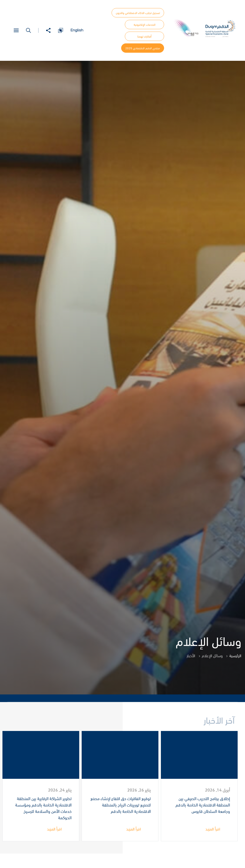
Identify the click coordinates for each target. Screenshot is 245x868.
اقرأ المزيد (213, 829)
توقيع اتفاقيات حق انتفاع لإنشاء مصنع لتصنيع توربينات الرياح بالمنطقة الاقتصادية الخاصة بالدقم (121, 805)
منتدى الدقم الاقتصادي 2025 (143, 48)
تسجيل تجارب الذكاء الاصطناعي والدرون (138, 13)
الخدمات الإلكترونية (145, 25)
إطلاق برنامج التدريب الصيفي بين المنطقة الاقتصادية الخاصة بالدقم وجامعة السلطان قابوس (203, 805)
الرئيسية (235, 655)
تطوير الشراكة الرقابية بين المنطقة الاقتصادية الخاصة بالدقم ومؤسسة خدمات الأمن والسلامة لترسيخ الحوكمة (43, 808)
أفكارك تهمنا (144, 36)
